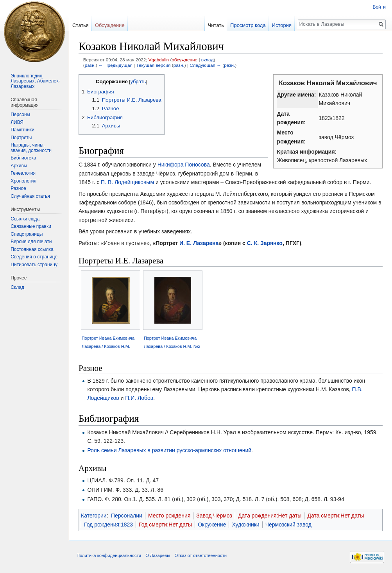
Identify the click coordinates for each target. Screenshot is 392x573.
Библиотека (23, 158)
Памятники (22, 130)
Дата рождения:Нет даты (270, 516)
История (282, 25)
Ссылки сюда (25, 219)
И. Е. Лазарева (199, 243)
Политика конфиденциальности (109, 555)
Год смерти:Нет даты (165, 525)
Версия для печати (31, 242)
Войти (379, 7)
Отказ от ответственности (200, 555)
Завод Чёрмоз (214, 516)
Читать (216, 25)
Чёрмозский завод (288, 525)
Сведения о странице (34, 257)
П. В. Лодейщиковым (127, 182)
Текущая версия (153, 65)
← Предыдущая (115, 65)
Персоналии (127, 516)
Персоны (20, 115)
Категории (94, 516)
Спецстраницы (27, 234)
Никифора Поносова (184, 165)
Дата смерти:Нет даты (336, 516)
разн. (90, 65)
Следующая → (205, 65)
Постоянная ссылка (32, 249)
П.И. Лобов (139, 398)
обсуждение (184, 60)
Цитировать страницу (34, 265)
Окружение (212, 525)
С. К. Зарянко (265, 243)
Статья (81, 25)
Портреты (21, 138)
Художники (245, 525)
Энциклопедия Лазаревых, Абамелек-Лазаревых (35, 81)
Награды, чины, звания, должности (31, 148)
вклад (208, 60)
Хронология (23, 181)
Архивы (19, 166)
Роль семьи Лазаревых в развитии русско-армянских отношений (169, 450)
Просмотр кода (248, 25)
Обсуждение (110, 25)
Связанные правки (31, 226)
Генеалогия (23, 173)
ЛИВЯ (17, 122)
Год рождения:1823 (108, 525)
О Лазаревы (158, 555)
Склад (17, 287)
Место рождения (169, 516)
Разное (18, 188)
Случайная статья (30, 196)
